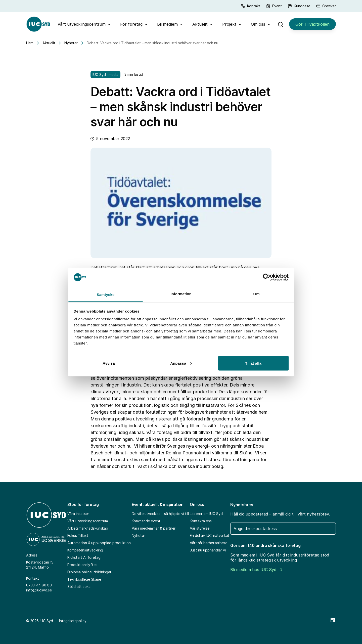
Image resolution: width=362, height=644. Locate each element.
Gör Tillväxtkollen (312, 24)
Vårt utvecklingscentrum (82, 24)
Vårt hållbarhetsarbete (209, 543)
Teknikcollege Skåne (84, 579)
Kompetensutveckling (85, 550)
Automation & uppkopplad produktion (99, 543)
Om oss (258, 24)
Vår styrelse (200, 528)
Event (274, 6)
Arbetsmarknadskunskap (88, 528)
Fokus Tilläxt (78, 535)
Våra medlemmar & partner (154, 528)
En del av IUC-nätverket (210, 535)
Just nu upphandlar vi (208, 550)
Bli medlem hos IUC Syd (256, 570)
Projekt (229, 24)
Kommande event (146, 521)
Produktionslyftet (82, 565)
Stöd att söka (79, 587)
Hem (30, 43)
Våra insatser (78, 514)
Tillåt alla (253, 363)
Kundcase (299, 6)
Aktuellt (200, 24)
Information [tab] (181, 294)
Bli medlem (167, 24)
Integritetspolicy (73, 621)
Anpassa (181, 363)
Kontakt (251, 6)
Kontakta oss (201, 521)
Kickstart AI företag (84, 557)
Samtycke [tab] (106, 295)
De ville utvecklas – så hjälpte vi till (160, 514)
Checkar (326, 6)
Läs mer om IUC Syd (206, 514)
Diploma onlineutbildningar (89, 572)
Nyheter (71, 43)
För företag (131, 24)
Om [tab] (256, 294)
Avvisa (109, 363)
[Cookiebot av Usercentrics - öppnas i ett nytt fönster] (267, 277)
